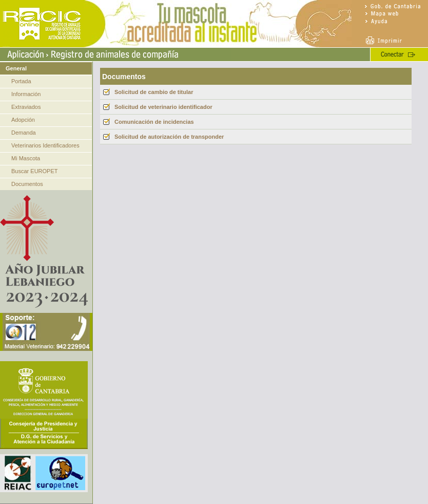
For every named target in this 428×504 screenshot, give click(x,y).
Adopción (23, 120)
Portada (21, 81)
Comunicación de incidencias (154, 122)
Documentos (27, 184)
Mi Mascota (26, 158)
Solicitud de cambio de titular (154, 92)
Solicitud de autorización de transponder (169, 137)
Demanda (24, 133)
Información (26, 94)
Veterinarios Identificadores (45, 145)
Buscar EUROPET (34, 171)
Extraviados (26, 107)
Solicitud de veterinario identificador (163, 107)
